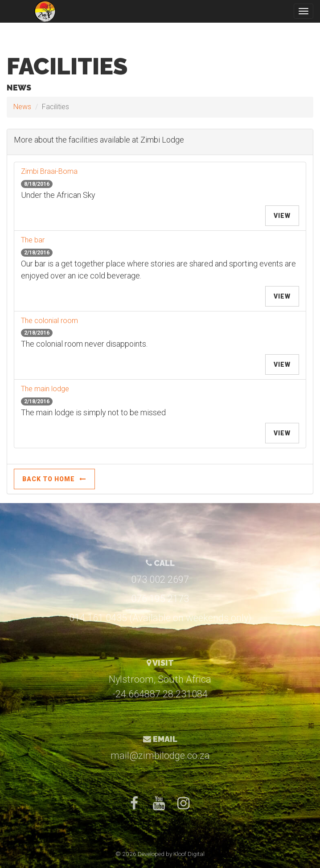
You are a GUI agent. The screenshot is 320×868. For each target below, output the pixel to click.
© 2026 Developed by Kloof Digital (160, 854)
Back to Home (54, 479)
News (22, 107)
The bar (33, 240)
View (282, 216)
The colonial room (49, 321)
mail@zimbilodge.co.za (160, 755)
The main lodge (45, 389)
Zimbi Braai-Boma (49, 171)
